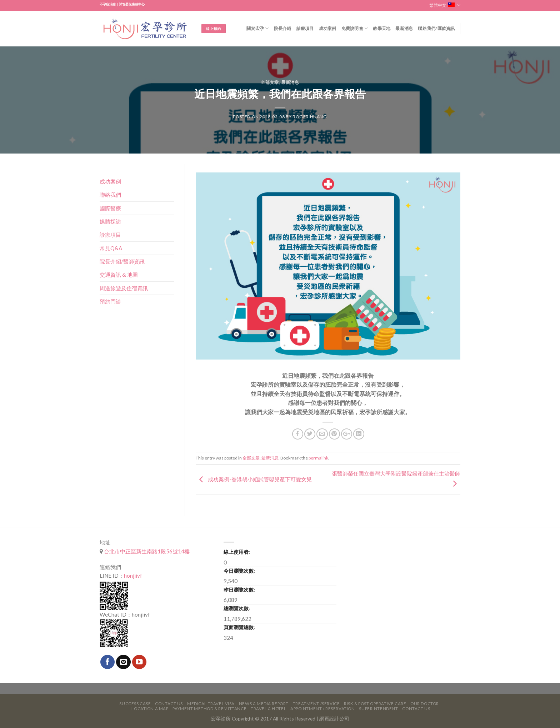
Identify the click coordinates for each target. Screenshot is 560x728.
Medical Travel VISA (211, 704)
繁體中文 (445, 5)
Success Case (135, 704)
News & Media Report (264, 704)
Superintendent (378, 709)
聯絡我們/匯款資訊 (436, 28)
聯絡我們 (110, 195)
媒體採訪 (110, 221)
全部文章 (270, 82)
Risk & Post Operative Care (375, 704)
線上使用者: (237, 552)
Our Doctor (425, 704)
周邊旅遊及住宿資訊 (124, 288)
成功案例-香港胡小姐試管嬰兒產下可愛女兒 (254, 479)
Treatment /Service (316, 704)
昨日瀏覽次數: (239, 590)
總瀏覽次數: (237, 608)
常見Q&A (111, 248)
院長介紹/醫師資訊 (122, 261)
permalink (318, 458)
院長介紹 (283, 28)
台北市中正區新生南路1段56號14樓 (146, 551)
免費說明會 (355, 28)
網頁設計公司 (334, 719)
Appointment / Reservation (323, 709)
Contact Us (169, 704)
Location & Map (150, 709)
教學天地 (382, 28)
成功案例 (328, 28)
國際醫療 (110, 208)
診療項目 (305, 28)
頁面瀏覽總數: (239, 627)
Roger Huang (310, 117)
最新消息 (404, 28)
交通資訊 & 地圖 (119, 275)
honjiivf (133, 576)
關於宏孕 (257, 28)
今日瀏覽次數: (239, 571)
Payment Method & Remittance (209, 709)
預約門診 (110, 301)
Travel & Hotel (268, 709)
